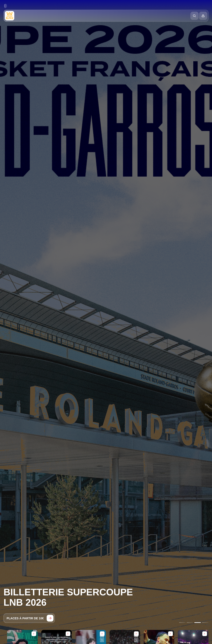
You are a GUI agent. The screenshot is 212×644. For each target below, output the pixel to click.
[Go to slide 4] (205, 623)
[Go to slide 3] (198, 623)
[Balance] (203, 16)
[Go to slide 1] (182, 623)
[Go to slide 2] (190, 623)
